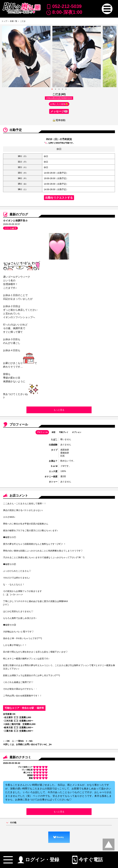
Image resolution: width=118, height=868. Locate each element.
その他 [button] (13, 823)
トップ (4, 21)
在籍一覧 (14, 21)
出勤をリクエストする (59, 198)
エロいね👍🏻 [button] (10, 228)
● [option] (52, 89)
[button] (107, 9)
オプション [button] (77, 432)
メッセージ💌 (59, 111)
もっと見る (59, 410)
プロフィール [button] (42, 432)
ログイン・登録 (38, 858)
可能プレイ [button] (64, 432)
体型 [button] (53, 432)
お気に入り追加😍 (59, 104)
